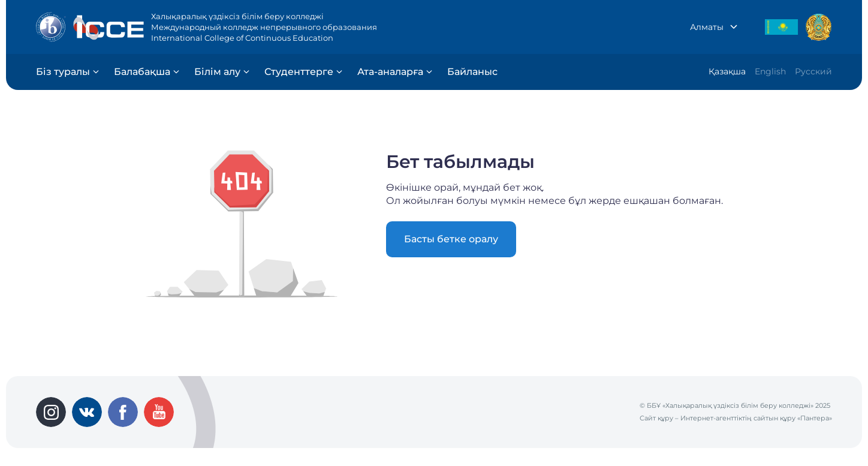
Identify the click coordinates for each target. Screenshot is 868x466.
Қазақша (727, 71)
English (770, 71)
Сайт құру (656, 418)
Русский (813, 71)
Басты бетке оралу (451, 239)
